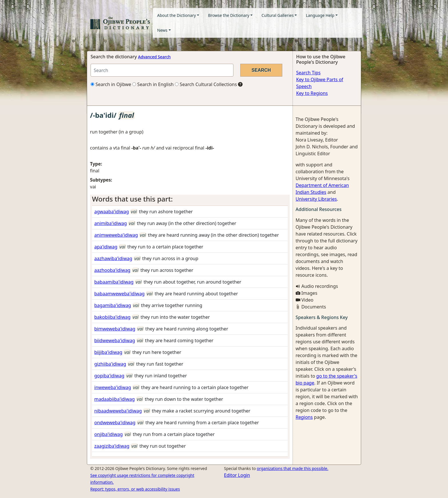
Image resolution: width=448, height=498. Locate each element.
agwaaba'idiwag (112, 212)
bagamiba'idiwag (113, 305)
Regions (304, 417)
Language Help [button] (320, 15)
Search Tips (308, 73)
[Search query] (162, 70)
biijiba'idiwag (108, 352)
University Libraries (316, 199)
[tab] (190, 199)
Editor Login (237, 475)
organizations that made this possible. (293, 468)
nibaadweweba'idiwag (118, 411)
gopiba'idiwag (109, 376)
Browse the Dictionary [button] (229, 15)
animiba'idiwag (111, 223)
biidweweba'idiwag (115, 340)
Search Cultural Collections (206, 84)
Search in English (153, 84)
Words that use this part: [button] (132, 199)
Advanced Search (154, 57)
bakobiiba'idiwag (112, 317)
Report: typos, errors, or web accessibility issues (135, 489)
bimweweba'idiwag (115, 329)
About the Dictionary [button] (177, 15)
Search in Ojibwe (111, 84)
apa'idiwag (106, 247)
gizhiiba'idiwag (110, 364)
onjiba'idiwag (109, 434)
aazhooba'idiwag (112, 270)
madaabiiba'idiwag (115, 399)
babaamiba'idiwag (114, 282)
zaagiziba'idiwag (112, 446)
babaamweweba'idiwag (119, 294)
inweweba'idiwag (113, 387)
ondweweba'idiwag (115, 423)
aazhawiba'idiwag (113, 258)
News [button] (162, 30)
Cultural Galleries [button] (278, 15)
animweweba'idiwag (116, 235)
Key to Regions (312, 93)
